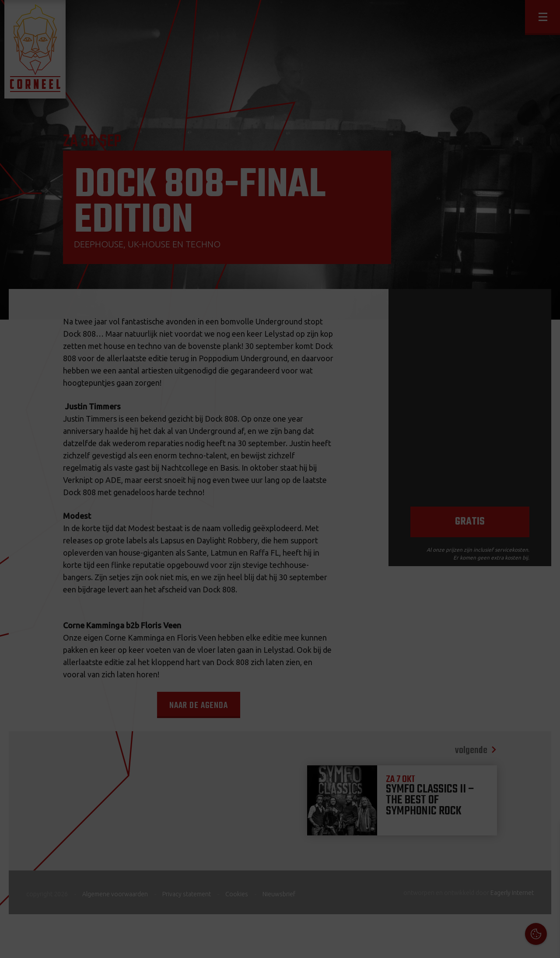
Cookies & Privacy (454, 839)
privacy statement (516, 863)
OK (547, 945)
